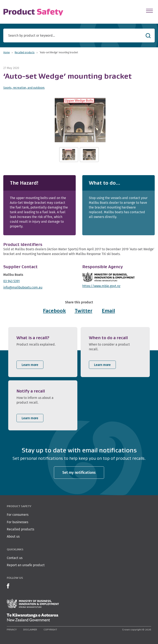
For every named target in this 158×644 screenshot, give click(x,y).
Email (108, 311)
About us (13, 536)
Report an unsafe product (26, 565)
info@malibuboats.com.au (23, 287)
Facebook (54, 311)
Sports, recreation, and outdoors (24, 88)
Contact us (15, 558)
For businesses (17, 522)
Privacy (12, 629)
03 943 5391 (12, 281)
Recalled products (24, 52)
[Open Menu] (149, 11)
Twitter (84, 311)
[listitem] (43, 352)
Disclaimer (30, 629)
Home (6, 52)
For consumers (18, 515)
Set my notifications (79, 472)
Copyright (50, 629)
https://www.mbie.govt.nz (101, 286)
